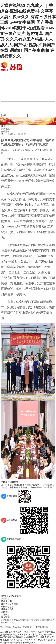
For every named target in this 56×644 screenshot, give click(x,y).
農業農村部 (6, 601)
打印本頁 (5, 482)
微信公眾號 (17, 496)
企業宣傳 (7, 105)
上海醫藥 (5, 615)
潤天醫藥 (5, 617)
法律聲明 (7, 596)
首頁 (5, 74)
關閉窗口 (14, 482)
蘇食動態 (5, 126)
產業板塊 (7, 92)
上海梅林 (5, 612)
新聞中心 (7, 86)
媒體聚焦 (5, 132)
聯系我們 (7, 111)
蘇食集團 (7, 80)
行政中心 (40, 150)
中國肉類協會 (7, 607)
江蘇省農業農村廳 (10, 604)
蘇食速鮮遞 (26, 520)
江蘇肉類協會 (7, 609)
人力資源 (7, 98)
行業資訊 (5, 129)
